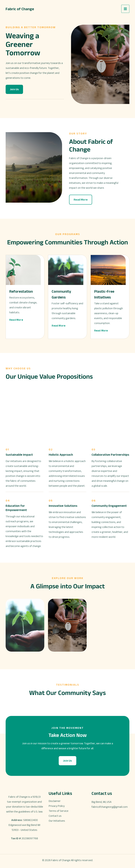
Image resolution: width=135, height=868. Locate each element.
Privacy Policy (57, 806)
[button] (14, 89)
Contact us (55, 816)
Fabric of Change (21, 9)
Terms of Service (59, 811)
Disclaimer (55, 801)
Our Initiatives (57, 821)
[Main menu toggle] (125, 9)
